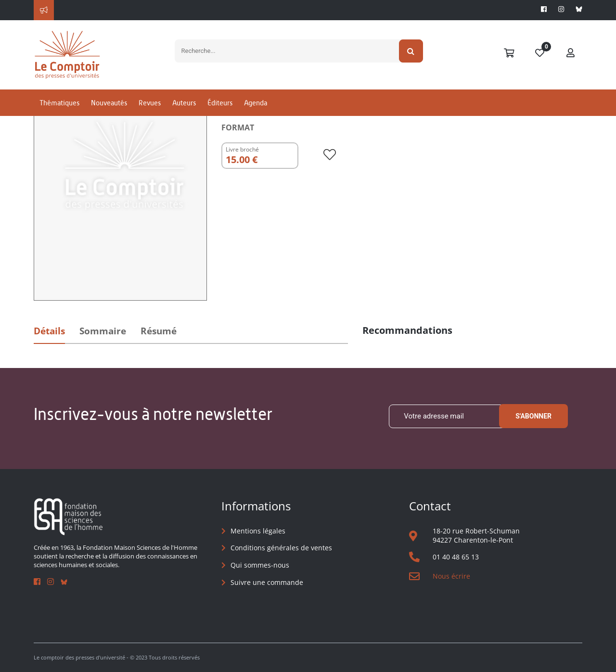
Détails (49, 331)
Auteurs (184, 103)
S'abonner (533, 416)
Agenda (256, 103)
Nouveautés (109, 103)
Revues (150, 103)
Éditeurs (220, 103)
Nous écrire (451, 576)
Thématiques (59, 103)
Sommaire (103, 331)
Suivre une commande (267, 582)
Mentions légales (258, 531)
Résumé (159, 331)
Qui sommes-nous (260, 565)
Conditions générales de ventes (281, 548)
